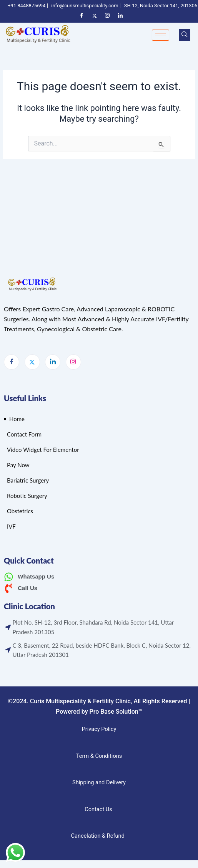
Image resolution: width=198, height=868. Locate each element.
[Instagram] (73, 362)
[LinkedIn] (53, 362)
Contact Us (98, 809)
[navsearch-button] (185, 35)
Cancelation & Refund (98, 836)
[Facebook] (12, 362)
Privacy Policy (99, 729)
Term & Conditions (99, 756)
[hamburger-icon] (161, 35)
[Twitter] (32, 362)
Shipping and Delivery (99, 782)
